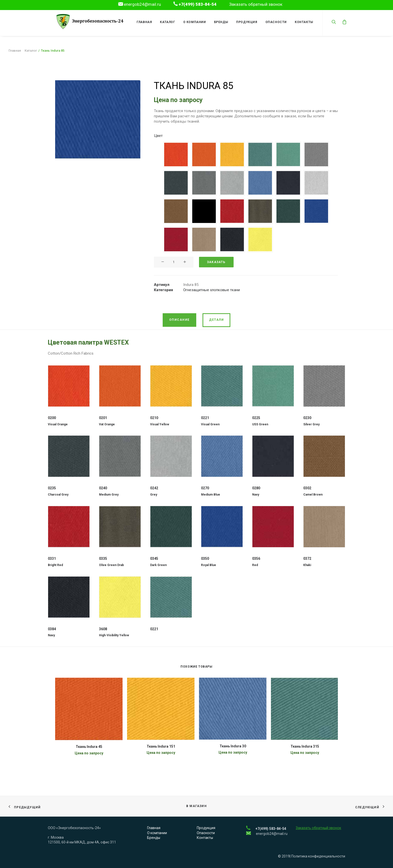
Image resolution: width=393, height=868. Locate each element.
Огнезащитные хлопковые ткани (212, 290)
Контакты (302, 22)
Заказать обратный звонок (256, 4)
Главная (143, 22)
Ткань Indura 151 (161, 746)
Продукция (245, 22)
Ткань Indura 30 (233, 746)
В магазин (197, 806)
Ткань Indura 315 (305, 746)
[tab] (179, 320)
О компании (193, 22)
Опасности (274, 22)
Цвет (158, 136)
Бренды (219, 22)
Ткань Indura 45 (89, 747)
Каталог (166, 22)
